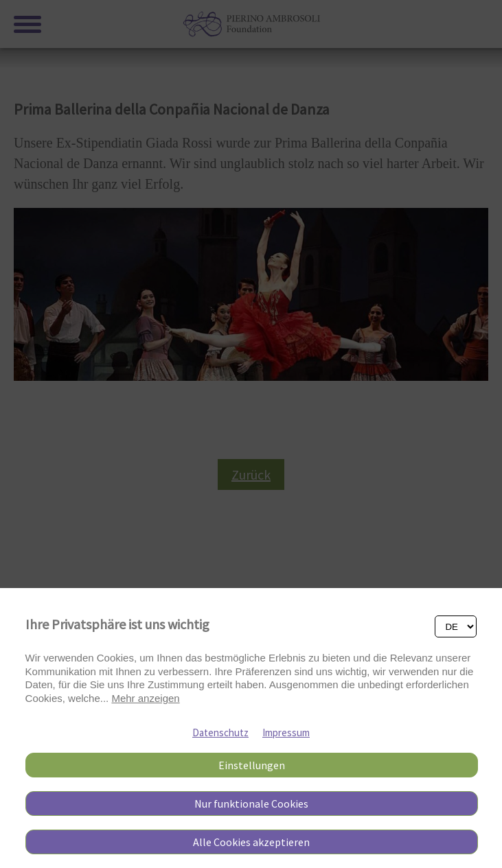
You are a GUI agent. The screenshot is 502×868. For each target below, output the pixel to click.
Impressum (286, 732)
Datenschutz (220, 732)
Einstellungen (252, 765)
